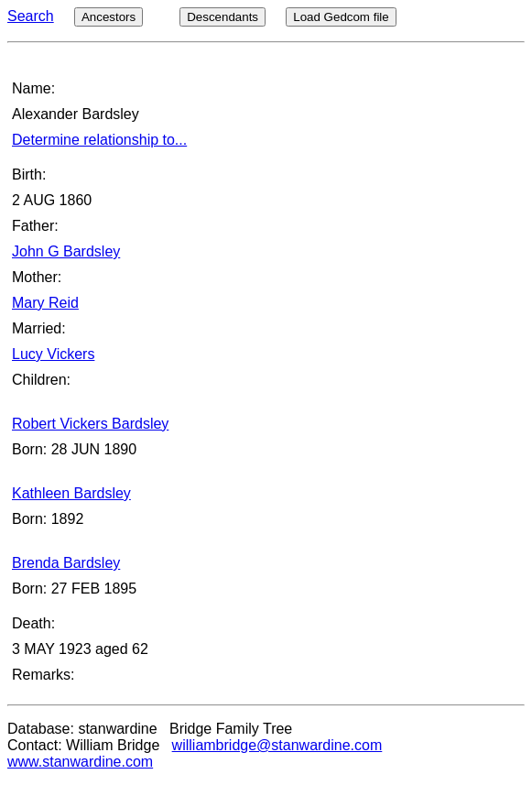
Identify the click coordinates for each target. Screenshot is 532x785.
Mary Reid (45, 303)
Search (31, 16)
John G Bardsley (66, 251)
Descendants (223, 17)
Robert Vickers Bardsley (90, 424)
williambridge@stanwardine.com (277, 745)
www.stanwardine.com (80, 762)
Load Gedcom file (341, 17)
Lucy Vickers (53, 354)
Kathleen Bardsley (71, 493)
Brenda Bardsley (66, 563)
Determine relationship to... (99, 140)
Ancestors (109, 17)
